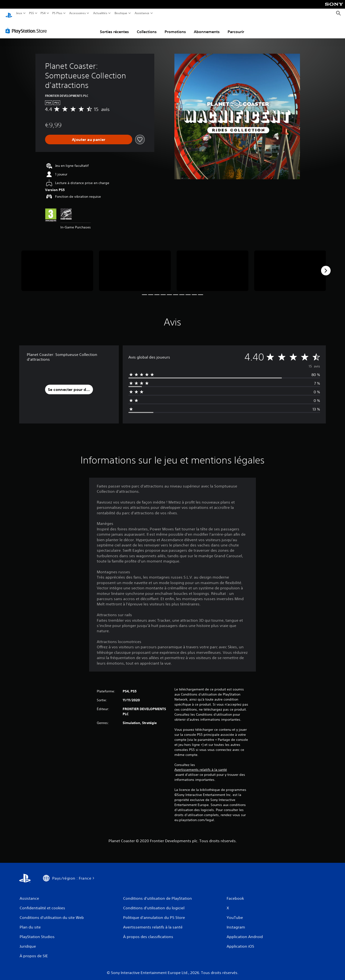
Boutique (121, 13)
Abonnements (207, 27)
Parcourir (236, 27)
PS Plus (57, 13)
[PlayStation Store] (27, 26)
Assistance (142, 13)
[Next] (326, 266)
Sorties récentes (114, 27)
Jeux (19, 13)
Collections (147, 27)
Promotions (175, 27)
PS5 (31, 13)
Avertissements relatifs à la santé (201, 765)
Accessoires (77, 13)
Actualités (100, 13)
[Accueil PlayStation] (9, 13)
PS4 (43, 13)
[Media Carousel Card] (57, 266)
